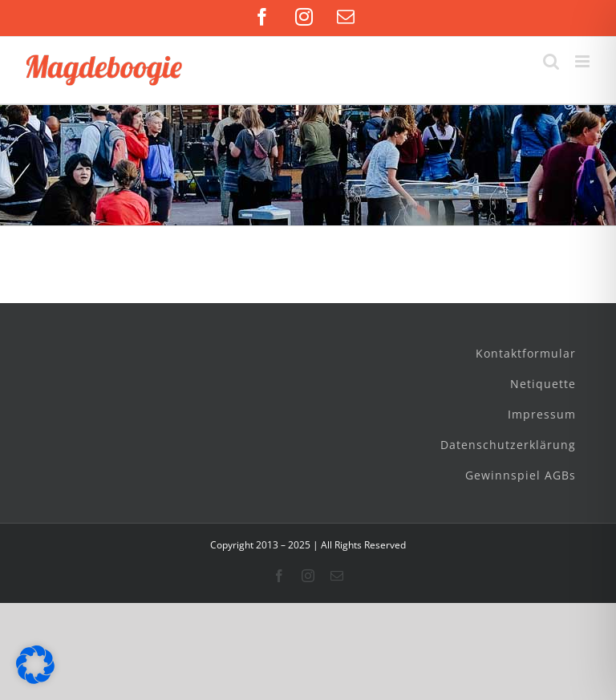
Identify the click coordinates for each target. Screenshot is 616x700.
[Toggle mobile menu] (584, 61)
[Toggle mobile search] (551, 61)
